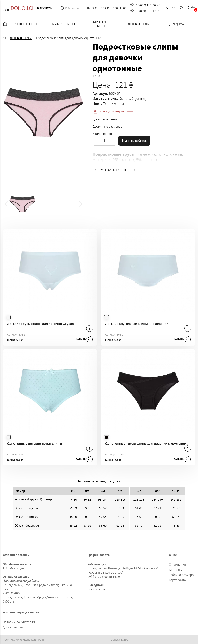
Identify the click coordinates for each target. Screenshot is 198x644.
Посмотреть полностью (117, 170)
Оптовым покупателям (19, 622)
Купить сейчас (134, 141)
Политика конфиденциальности (23, 640)
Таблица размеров (116, 111)
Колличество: (102, 134)
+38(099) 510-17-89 (145, 11)
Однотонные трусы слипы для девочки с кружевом (146, 443)
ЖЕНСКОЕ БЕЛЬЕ (26, 24)
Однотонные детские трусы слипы (34, 443)
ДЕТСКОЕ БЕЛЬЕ (139, 24)
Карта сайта (177, 580)
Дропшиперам (13, 627)
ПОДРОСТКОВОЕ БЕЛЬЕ (101, 24)
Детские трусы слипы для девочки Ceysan (40, 324)
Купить (84, 339)
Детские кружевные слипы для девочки (137, 324)
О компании (177, 564)
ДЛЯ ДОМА (177, 24)
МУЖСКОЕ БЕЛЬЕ (64, 24)
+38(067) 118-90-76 (145, 5)
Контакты (176, 570)
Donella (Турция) (133, 98)
